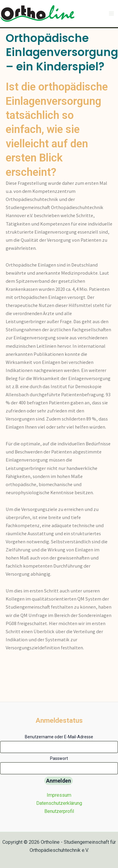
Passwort (59, 758)
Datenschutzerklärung (59, 803)
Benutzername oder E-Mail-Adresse (59, 737)
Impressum (59, 795)
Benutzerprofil (59, 811)
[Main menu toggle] (111, 14)
